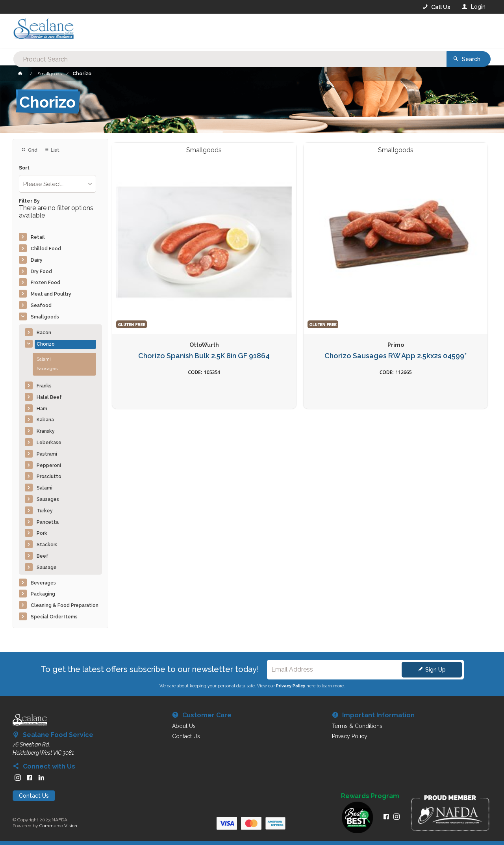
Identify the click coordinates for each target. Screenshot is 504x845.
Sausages (47, 369)
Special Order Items (54, 617)
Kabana (45, 420)
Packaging (43, 594)
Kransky (46, 431)
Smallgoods (45, 317)
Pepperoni (49, 465)
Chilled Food (46, 249)
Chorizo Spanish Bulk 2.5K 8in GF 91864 (156, 263)
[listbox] (57, 184)
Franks (44, 386)
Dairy (37, 260)
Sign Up (435, 670)
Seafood (41, 305)
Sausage (47, 568)
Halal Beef (49, 397)
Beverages (43, 583)
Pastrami (47, 454)
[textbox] (220, 32)
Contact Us (34, 796)
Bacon (44, 333)
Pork (42, 533)
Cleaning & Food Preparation (65, 605)
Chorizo (46, 344)
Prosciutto (49, 476)
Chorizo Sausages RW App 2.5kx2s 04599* (252, 263)
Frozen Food (45, 283)
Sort (24, 168)
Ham (42, 409)
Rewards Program (370, 796)
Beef (43, 556)
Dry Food (41, 272)
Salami (44, 359)
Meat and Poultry (51, 294)
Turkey (45, 511)
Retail (38, 237)
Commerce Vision (58, 826)
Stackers (47, 545)
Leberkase (49, 443)
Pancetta (48, 522)
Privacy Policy (291, 686)
